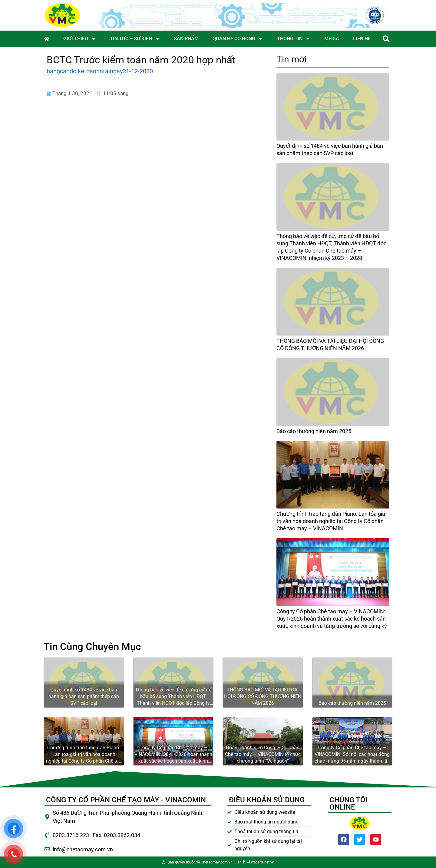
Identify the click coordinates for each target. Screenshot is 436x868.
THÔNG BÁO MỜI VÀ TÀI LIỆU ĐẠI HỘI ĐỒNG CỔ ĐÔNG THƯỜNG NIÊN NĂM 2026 (263, 696)
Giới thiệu (80, 39)
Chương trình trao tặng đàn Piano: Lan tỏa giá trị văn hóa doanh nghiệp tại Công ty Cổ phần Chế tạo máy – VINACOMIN (331, 521)
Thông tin (294, 39)
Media (332, 39)
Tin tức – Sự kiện (135, 39)
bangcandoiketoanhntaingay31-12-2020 (100, 71)
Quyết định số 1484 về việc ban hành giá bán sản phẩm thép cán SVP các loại (84, 696)
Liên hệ (362, 39)
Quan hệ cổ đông (238, 39)
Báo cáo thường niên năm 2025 (314, 431)
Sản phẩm (186, 39)
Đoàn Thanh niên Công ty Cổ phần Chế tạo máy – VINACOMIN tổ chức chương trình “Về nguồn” (263, 754)
